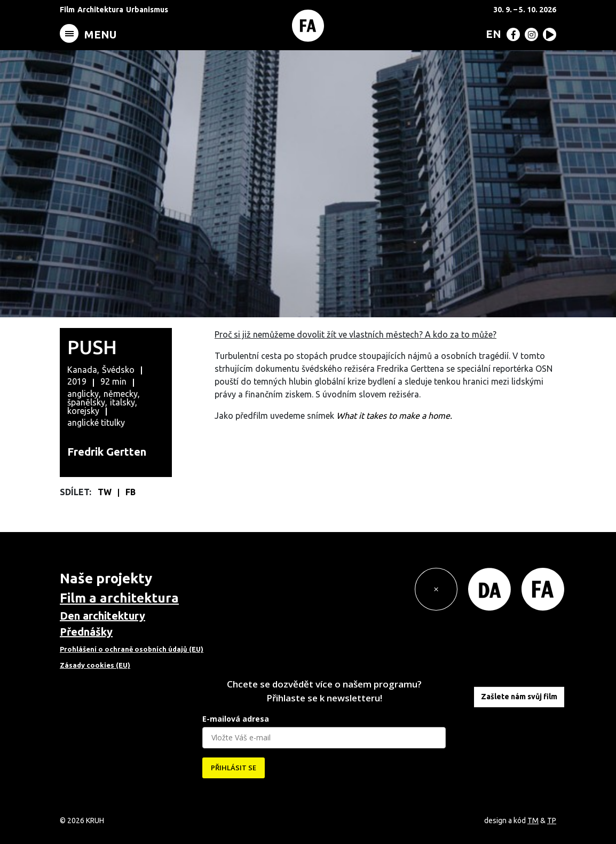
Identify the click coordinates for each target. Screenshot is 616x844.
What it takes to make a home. (395, 416)
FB (131, 492)
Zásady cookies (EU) (95, 665)
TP (552, 820)
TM (533, 820)
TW (106, 492)
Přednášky (86, 632)
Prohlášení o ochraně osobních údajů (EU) (132, 649)
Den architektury (102, 616)
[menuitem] (491, 34)
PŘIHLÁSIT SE (234, 768)
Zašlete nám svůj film (519, 697)
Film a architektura (119, 598)
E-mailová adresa (236, 719)
